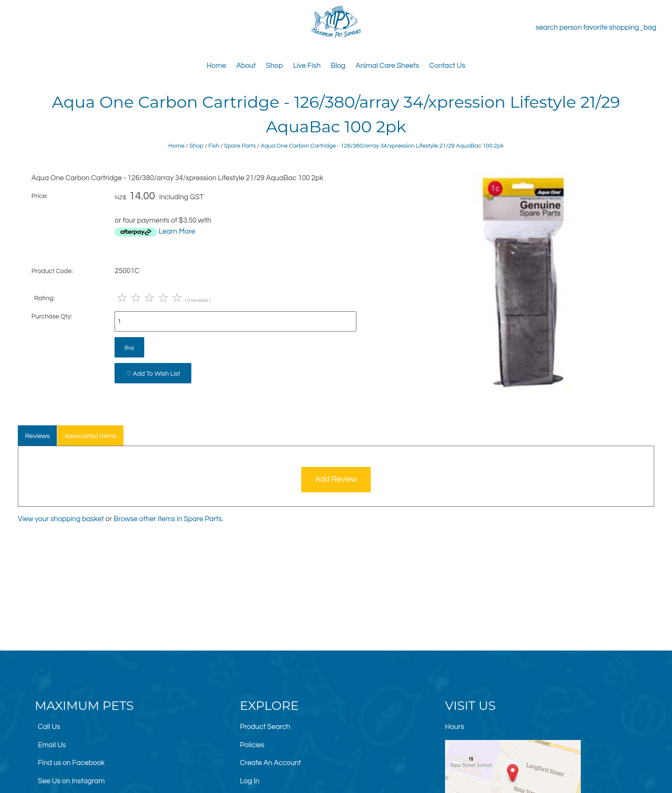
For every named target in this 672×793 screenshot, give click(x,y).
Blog (338, 66)
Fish (214, 146)
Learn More (177, 232)
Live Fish (307, 66)
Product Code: (52, 271)
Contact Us (447, 66)
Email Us (52, 745)
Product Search (265, 727)
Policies (252, 745)
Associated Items (90, 436)
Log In (250, 781)
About (246, 66)
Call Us (49, 727)
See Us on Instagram (71, 781)
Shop (274, 66)
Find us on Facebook (71, 763)
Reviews (38, 436)
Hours (455, 727)
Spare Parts (240, 146)
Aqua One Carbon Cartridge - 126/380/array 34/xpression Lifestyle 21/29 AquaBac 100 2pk (382, 146)
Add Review (336, 479)
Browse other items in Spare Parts (168, 519)
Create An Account (271, 763)
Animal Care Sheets (387, 66)
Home (216, 66)
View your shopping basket (61, 519)
